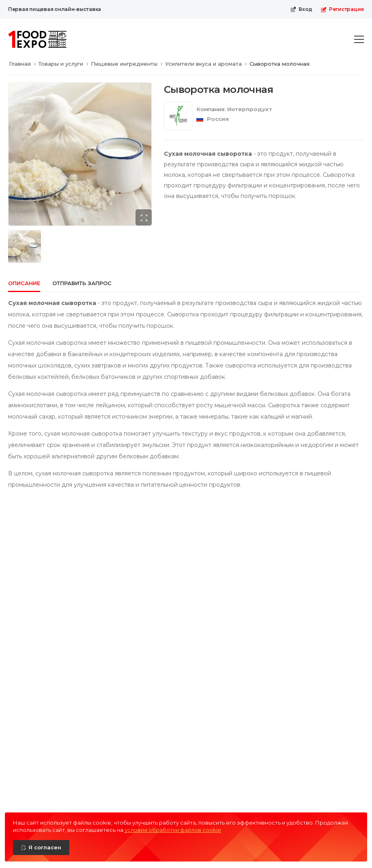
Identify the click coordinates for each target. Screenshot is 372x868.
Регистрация (342, 9)
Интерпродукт (250, 109)
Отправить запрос (82, 283)
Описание (24, 283)
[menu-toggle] (359, 39)
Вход (301, 9)
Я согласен (45, 847)
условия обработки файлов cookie (173, 830)
